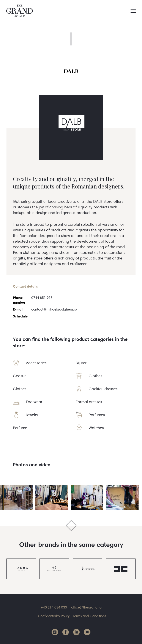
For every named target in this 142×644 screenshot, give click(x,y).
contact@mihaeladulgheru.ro (54, 309)
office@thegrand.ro (86, 607)
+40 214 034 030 (54, 607)
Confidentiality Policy (54, 616)
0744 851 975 (42, 298)
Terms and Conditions (89, 616)
